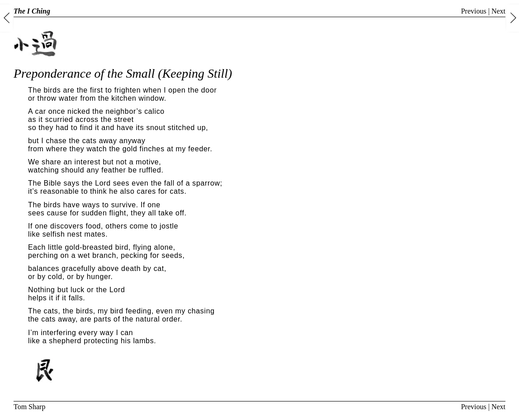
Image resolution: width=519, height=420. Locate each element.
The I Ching (32, 11)
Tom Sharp (29, 407)
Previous (474, 11)
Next (498, 11)
